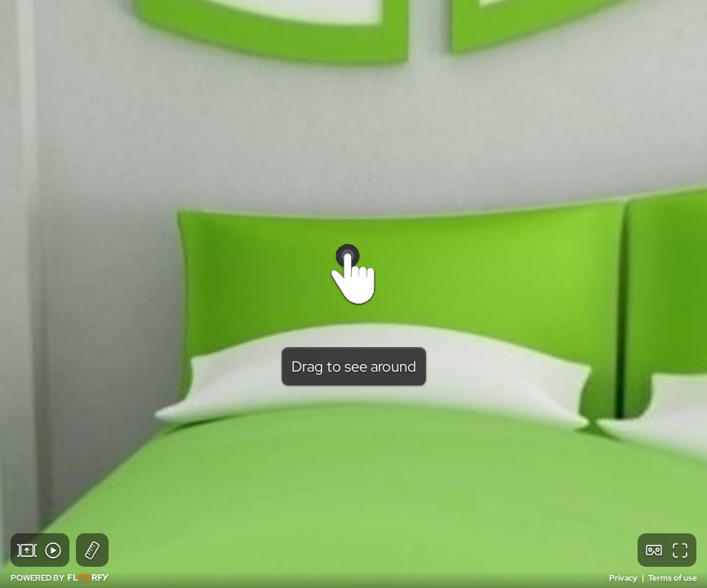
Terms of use (673, 578)
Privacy (624, 578)
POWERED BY (60, 578)
